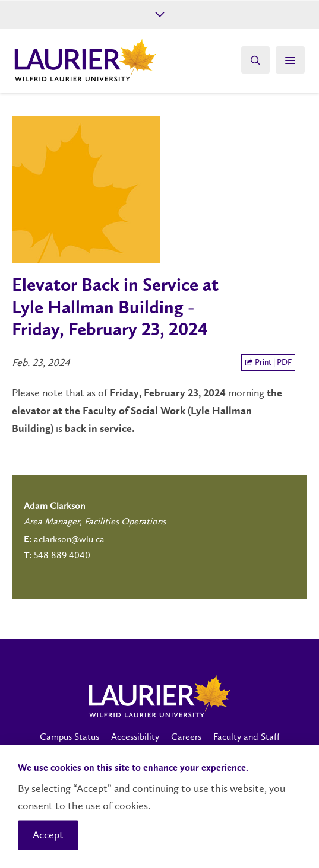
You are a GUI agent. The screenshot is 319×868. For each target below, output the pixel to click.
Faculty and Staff (247, 737)
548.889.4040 (62, 555)
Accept (48, 835)
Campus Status (70, 737)
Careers (186, 737)
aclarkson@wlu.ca (69, 539)
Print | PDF (268, 362)
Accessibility (135, 737)
